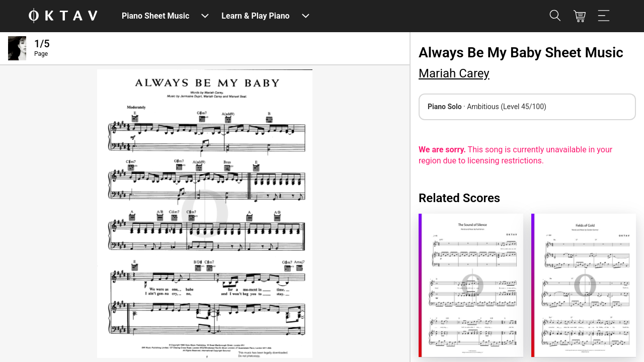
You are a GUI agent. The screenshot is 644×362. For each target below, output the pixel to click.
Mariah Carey (454, 73)
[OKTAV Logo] (63, 16)
